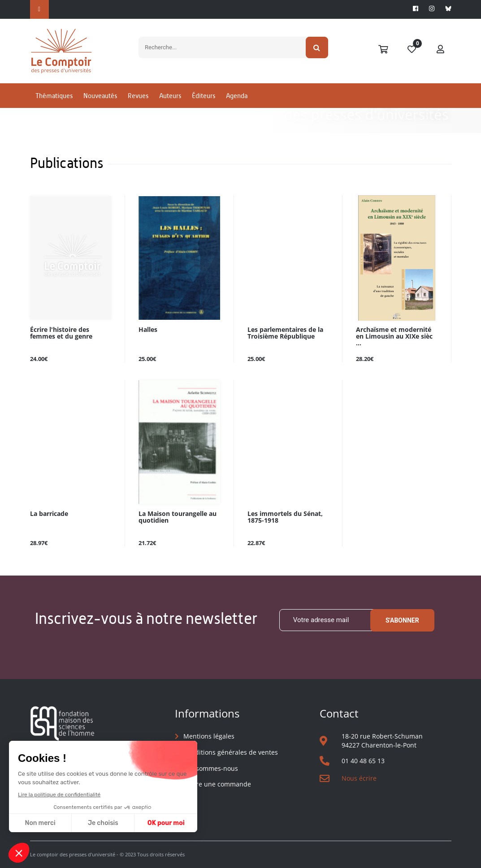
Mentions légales (209, 736)
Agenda (237, 96)
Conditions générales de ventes (231, 752)
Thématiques (54, 96)
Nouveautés (100, 96)
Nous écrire (359, 778)
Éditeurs (204, 96)
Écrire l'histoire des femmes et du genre (61, 333)
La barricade (49, 514)
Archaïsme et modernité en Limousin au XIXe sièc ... (394, 337)
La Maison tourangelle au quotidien (178, 517)
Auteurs (170, 96)
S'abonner (402, 620)
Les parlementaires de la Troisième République (285, 333)
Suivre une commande (217, 784)
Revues (138, 96)
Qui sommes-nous (211, 768)
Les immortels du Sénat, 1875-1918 (285, 517)
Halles (148, 330)
